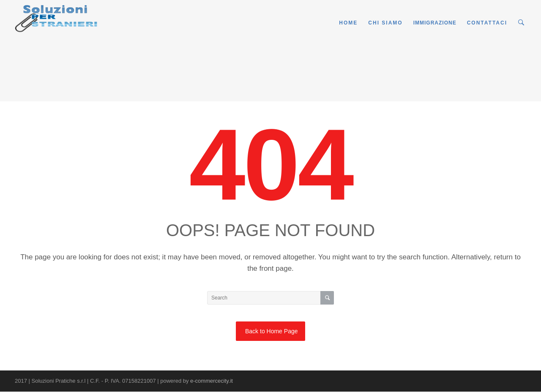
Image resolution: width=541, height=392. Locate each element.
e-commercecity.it (212, 381)
